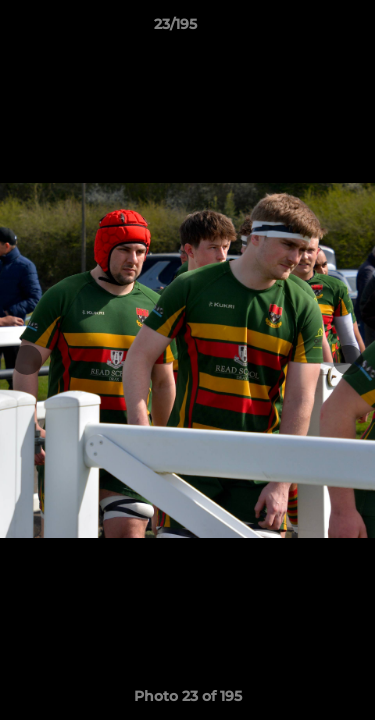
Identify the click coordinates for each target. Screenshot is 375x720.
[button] (303, 29)
